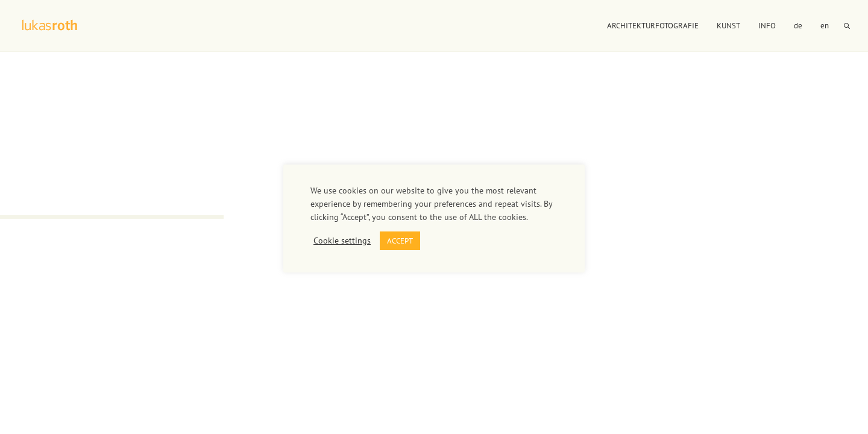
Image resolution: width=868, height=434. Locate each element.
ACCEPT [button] (400, 241)
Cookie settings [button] (342, 241)
